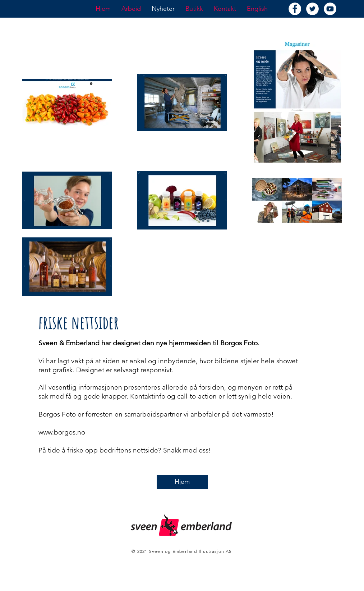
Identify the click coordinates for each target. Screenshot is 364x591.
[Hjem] (182, 482)
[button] (131, 9)
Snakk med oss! (187, 450)
